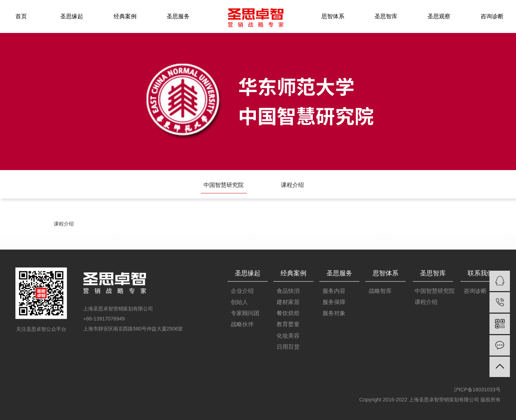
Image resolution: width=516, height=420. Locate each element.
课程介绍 (292, 185)
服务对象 (334, 313)
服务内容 (334, 291)
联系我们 (481, 273)
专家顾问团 (245, 313)
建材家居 (288, 302)
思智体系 (333, 16)
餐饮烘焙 (288, 313)
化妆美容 (288, 336)
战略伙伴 (242, 325)
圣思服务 (178, 16)
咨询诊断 (492, 16)
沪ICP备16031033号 (477, 390)
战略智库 (380, 291)
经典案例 (125, 16)
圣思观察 (439, 16)
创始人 (239, 302)
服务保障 (334, 302)
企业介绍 (242, 291)
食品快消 (288, 291)
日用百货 (288, 347)
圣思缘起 (72, 16)
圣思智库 (386, 16)
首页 (21, 16)
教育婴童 (288, 325)
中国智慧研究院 (224, 185)
